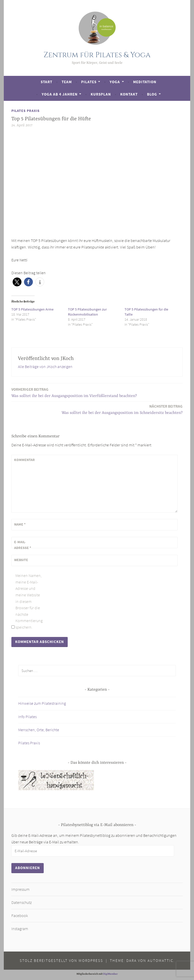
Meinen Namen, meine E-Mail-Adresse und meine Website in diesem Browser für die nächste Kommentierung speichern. (29, 601)
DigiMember (110, 974)
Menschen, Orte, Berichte (39, 730)
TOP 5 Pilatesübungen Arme (32, 309)
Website (21, 560)
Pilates (89, 82)
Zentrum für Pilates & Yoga (97, 55)
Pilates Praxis (26, 111)
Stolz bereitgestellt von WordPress (61, 960)
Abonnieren (28, 868)
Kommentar (25, 460)
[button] (17, 282)
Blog (152, 94)
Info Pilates (27, 717)
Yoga (115, 82)
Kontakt (129, 94)
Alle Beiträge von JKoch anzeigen (45, 366)
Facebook (20, 915)
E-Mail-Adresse (23, 545)
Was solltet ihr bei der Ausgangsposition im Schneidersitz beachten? (122, 409)
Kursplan (101, 94)
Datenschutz (21, 902)
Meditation (145, 82)
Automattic (160, 960)
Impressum (20, 889)
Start (46, 82)
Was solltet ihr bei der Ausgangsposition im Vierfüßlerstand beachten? (74, 392)
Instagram (20, 929)
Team (67, 82)
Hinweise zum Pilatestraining (42, 703)
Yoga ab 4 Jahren (60, 94)
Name (20, 524)
